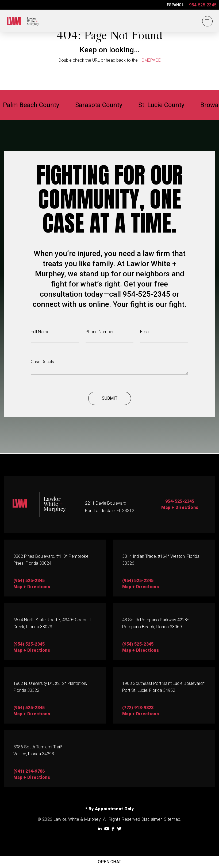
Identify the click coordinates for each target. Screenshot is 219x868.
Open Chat (110, 862)
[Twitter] (119, 829)
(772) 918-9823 (138, 708)
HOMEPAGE (150, 60)
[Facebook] (113, 829)
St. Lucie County (166, 105)
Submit (110, 398)
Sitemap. (172, 819)
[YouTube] (107, 829)
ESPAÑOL (175, 5)
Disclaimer (151, 819)
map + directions (32, 587)
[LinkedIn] (100, 829)
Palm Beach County (36, 105)
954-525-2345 (203, 5)
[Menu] (207, 21)
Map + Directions (180, 507)
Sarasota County (103, 105)
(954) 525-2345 (29, 581)
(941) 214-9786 (29, 771)
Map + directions (141, 650)
